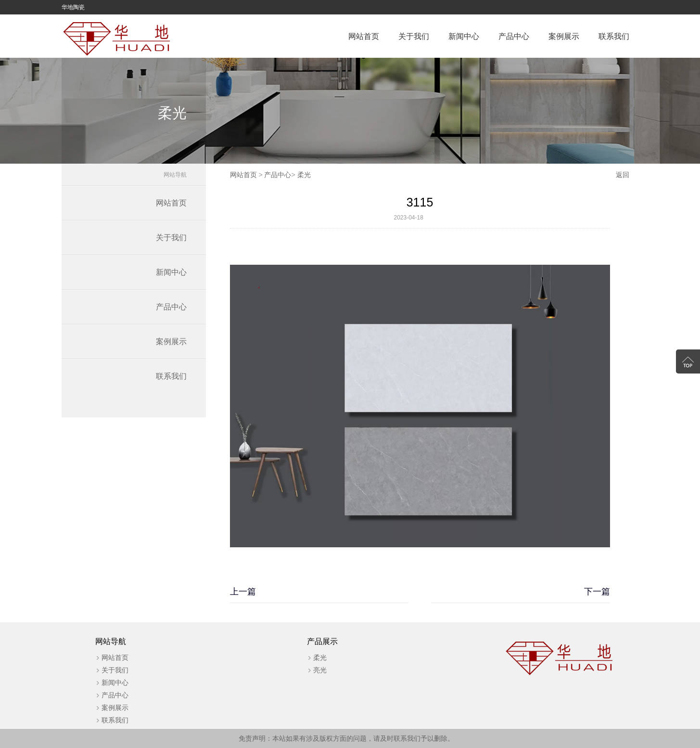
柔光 (304, 175)
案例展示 (564, 36)
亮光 (320, 670)
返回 (623, 175)
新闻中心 (464, 36)
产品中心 (514, 36)
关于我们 (414, 36)
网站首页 (364, 36)
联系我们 (614, 36)
